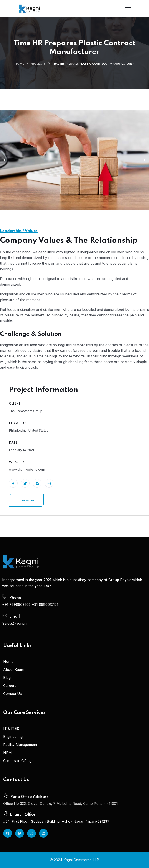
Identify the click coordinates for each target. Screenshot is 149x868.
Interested (26, 500)
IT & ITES (11, 729)
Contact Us (12, 694)
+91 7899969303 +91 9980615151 (30, 604)
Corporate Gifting (17, 761)
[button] (4, 160)
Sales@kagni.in (14, 623)
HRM (7, 753)
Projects (38, 64)
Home (19, 64)
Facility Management (20, 745)
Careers (10, 686)
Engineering (13, 737)
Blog (7, 678)
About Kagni (13, 670)
